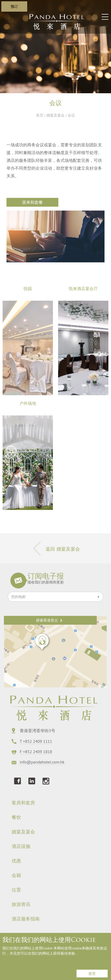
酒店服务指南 (26, 919)
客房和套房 (23, 803)
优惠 (16, 861)
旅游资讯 (21, 904)
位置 (16, 890)
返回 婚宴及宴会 (55, 549)
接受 (92, 974)
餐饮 (16, 817)
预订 (14, 6)
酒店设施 (21, 846)
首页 (40, 115)
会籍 (16, 875)
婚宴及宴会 (55, 115)
